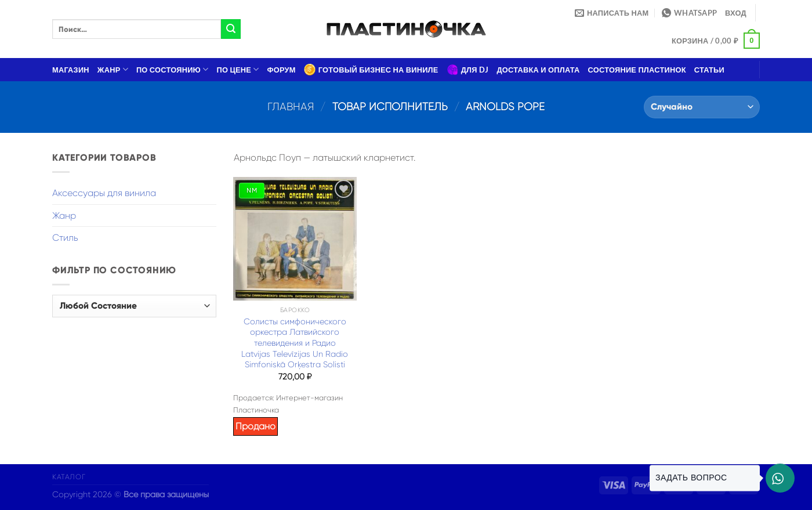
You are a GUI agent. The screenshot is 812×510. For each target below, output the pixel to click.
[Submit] (231, 29)
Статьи (709, 70)
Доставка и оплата (538, 70)
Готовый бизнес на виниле (371, 70)
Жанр (113, 69)
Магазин (71, 70)
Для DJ (468, 70)
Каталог (69, 477)
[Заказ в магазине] (702, 107)
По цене (238, 69)
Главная (291, 106)
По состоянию (173, 69)
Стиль (65, 238)
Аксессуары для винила (104, 193)
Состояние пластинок (637, 70)
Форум (282, 70)
